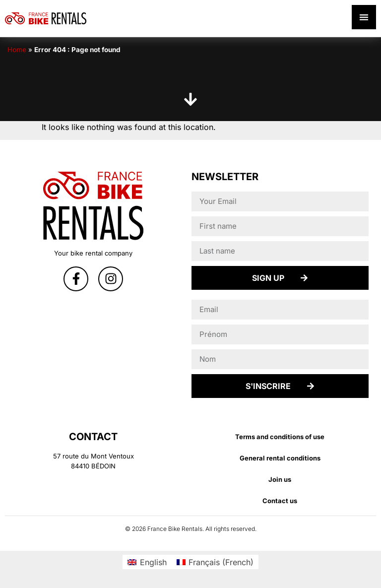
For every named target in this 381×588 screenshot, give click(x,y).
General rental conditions (280, 458)
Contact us (280, 501)
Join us (280, 479)
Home (17, 50)
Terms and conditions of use (280, 437)
